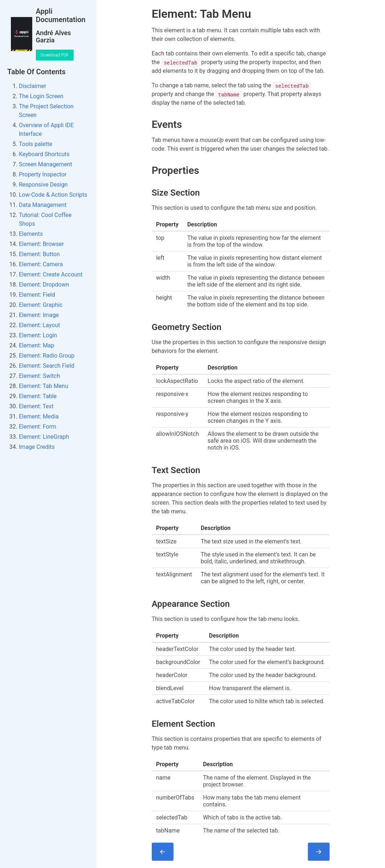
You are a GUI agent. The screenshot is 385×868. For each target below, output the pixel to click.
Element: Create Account (51, 274)
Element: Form (37, 427)
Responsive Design (43, 185)
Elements (31, 234)
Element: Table (38, 396)
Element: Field (37, 295)
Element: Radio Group (47, 356)
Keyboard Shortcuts (44, 154)
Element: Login (38, 335)
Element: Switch (39, 376)
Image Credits (37, 447)
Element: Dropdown (44, 285)
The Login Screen (41, 96)
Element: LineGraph (44, 437)
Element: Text (36, 406)
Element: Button (39, 254)
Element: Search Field (47, 366)
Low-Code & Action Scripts (53, 195)
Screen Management (45, 164)
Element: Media (39, 416)
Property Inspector (43, 174)
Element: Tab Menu (43, 386)
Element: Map (37, 345)
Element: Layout (39, 325)
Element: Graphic (41, 305)
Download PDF (55, 55)
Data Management (43, 205)
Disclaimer (32, 86)
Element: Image (39, 315)
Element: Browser (41, 244)
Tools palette (35, 144)
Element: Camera (41, 264)
